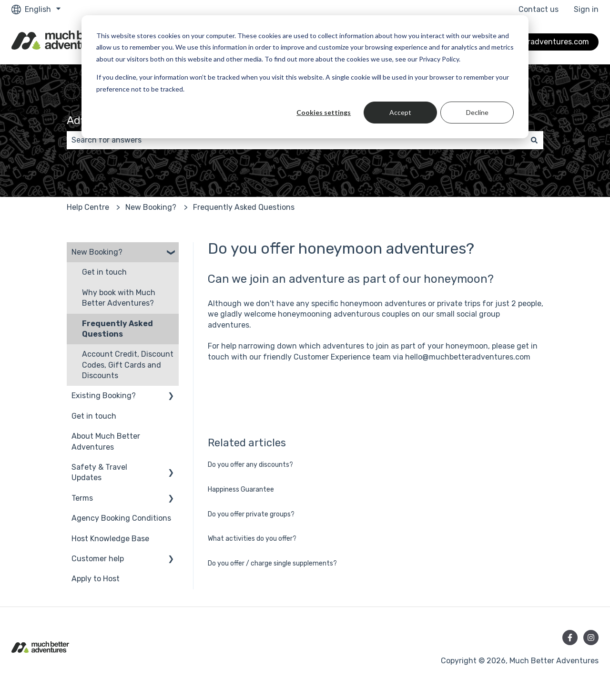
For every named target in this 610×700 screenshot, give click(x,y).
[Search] (534, 140)
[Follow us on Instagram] (591, 638)
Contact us (539, 9)
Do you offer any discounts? (250, 465)
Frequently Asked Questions (244, 207)
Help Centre (88, 207)
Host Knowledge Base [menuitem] (110, 539)
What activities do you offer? (252, 539)
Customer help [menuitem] (98, 559)
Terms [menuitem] (82, 498)
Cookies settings (324, 112)
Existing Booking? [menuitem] (104, 396)
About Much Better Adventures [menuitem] (106, 441)
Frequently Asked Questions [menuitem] (117, 329)
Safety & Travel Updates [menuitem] (99, 472)
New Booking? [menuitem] (97, 252)
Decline (477, 112)
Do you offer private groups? (251, 514)
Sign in (586, 9)
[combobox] (296, 140)
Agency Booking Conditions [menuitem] (121, 518)
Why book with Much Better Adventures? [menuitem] (119, 298)
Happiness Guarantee (241, 489)
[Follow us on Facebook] (570, 638)
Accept (400, 112)
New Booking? (151, 207)
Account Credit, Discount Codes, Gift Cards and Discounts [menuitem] (128, 365)
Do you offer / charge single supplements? (272, 563)
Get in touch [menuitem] (104, 272)
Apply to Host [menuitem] (96, 579)
